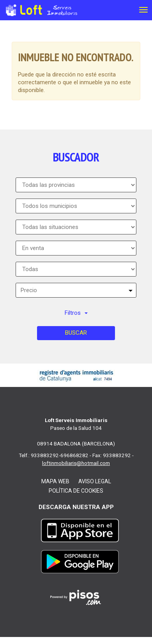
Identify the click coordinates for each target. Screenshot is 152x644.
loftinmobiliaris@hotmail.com (76, 463)
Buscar (76, 333)
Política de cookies (76, 491)
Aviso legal (95, 481)
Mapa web (55, 481)
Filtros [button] (76, 313)
